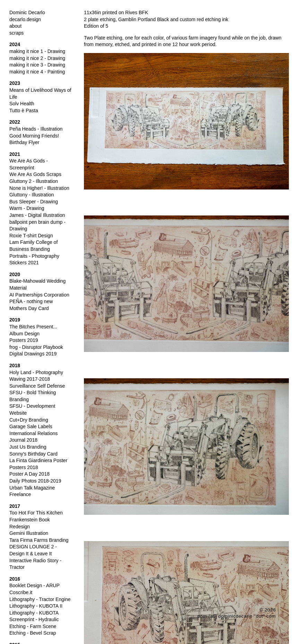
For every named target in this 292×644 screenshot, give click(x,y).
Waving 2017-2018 (30, 379)
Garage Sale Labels (31, 426)
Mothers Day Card (29, 308)
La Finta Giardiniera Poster (38, 460)
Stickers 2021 (24, 263)
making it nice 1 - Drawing (37, 51)
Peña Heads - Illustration (36, 129)
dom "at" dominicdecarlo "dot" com (237, 616)
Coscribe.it (21, 592)
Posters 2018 (24, 467)
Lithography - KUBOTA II (36, 606)
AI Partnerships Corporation (39, 295)
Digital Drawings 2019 (33, 354)
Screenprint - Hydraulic (34, 619)
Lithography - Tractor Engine (40, 599)
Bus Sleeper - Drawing (34, 202)
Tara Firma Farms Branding (39, 540)
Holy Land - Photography (36, 372)
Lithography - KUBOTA (34, 613)
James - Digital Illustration (37, 215)
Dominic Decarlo (27, 12)
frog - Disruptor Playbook (36, 347)
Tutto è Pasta (24, 111)
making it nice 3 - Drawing (37, 65)
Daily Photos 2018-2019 (35, 481)
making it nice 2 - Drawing (37, 58)
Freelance (20, 494)
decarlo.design (25, 19)
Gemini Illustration (29, 533)
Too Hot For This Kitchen (36, 513)
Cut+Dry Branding (29, 420)
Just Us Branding (28, 447)
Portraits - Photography (34, 256)
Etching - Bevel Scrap (33, 633)
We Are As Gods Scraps (35, 174)
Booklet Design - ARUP (35, 585)
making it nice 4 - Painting (37, 72)
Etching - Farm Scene (33, 626)
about (15, 26)
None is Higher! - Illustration (39, 188)
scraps (16, 33)
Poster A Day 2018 (29, 474)
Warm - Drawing (27, 208)
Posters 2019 (24, 340)
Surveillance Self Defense (37, 386)
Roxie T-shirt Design (31, 236)
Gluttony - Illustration (32, 195)
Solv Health (22, 104)
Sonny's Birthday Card (33, 454)
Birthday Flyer (24, 142)
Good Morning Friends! (34, 136)
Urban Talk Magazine (32, 488)
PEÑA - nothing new (31, 301)
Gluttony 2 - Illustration (34, 181)
